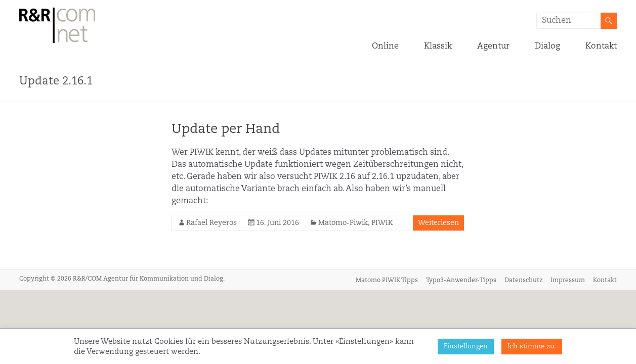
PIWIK (382, 223)
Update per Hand (226, 129)
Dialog (547, 47)
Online (385, 47)
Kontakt (601, 47)
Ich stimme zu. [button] (532, 347)
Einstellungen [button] (466, 347)
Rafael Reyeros (211, 223)
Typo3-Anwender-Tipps (461, 281)
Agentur (493, 47)
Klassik (438, 47)
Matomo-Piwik (343, 223)
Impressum (568, 281)
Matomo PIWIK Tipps (387, 281)
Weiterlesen (438, 223)
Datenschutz (523, 281)
